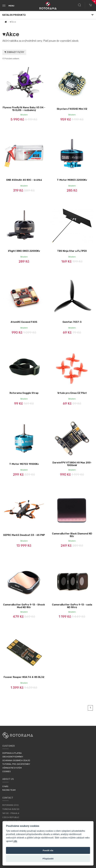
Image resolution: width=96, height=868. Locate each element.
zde (15, 841)
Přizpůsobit (48, 859)
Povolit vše (48, 850)
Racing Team (9, 790)
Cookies (7, 771)
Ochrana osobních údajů (16, 760)
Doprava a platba (12, 753)
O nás (5, 786)
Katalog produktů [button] (48, 15)
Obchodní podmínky (13, 757)
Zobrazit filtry (14, 52)
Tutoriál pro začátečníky (16, 764)
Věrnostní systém (12, 768)
